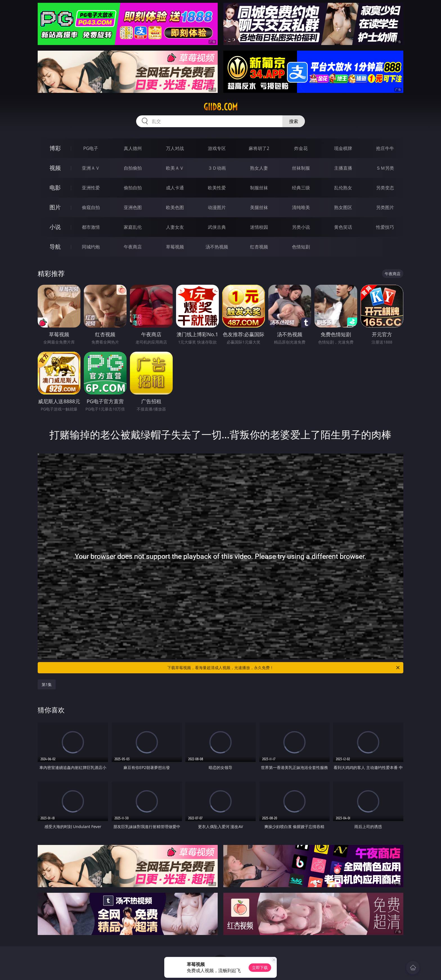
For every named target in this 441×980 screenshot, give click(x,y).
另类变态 (385, 188)
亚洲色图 (133, 207)
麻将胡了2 (259, 148)
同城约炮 (91, 247)
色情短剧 (301, 247)
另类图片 (385, 207)
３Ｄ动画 (217, 168)
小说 (55, 227)
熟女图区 (343, 207)
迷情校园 (259, 227)
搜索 (294, 121)
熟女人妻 (259, 168)
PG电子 (91, 148)
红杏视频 (259, 247)
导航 (55, 247)
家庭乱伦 (133, 227)
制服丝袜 (259, 188)
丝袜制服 (301, 168)
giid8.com (221, 107)
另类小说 (301, 227)
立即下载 (260, 967)
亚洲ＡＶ (91, 168)
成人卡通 (175, 188)
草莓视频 (175, 247)
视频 (55, 168)
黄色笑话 (343, 227)
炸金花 (301, 148)
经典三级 (301, 188)
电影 (55, 188)
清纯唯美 (301, 207)
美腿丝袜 (259, 207)
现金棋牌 (343, 148)
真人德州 (133, 148)
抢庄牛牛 (385, 148)
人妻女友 (175, 227)
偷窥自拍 (91, 207)
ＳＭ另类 (385, 168)
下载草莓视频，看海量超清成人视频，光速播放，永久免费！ (284, 668)
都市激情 (91, 227)
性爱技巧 (385, 227)
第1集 (47, 684)
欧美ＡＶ (175, 168)
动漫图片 (217, 207)
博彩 (55, 148)
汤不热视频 (217, 247)
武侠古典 (217, 227)
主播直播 (343, 168)
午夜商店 (133, 247)
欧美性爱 (217, 188)
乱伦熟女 (343, 188)
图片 (55, 207)
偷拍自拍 (133, 188)
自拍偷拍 (133, 168)
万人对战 (175, 148)
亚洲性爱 (91, 188)
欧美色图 (175, 207)
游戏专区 (217, 148)
